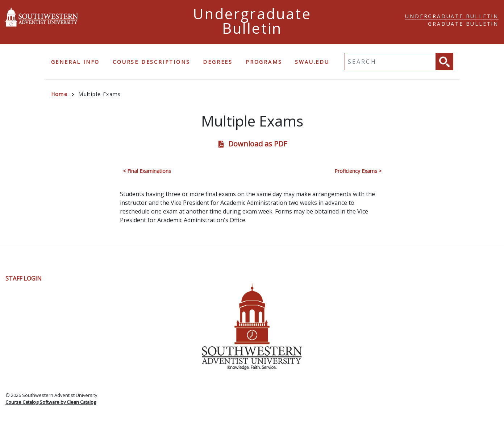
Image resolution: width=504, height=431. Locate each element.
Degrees (218, 62)
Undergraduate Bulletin (452, 16)
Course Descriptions (151, 62)
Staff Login (24, 278)
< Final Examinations (147, 171)
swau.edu (312, 62)
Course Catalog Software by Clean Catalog (51, 402)
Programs (264, 62)
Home (63, 94)
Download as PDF (258, 144)
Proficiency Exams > (358, 171)
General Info (76, 62)
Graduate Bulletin (463, 24)
